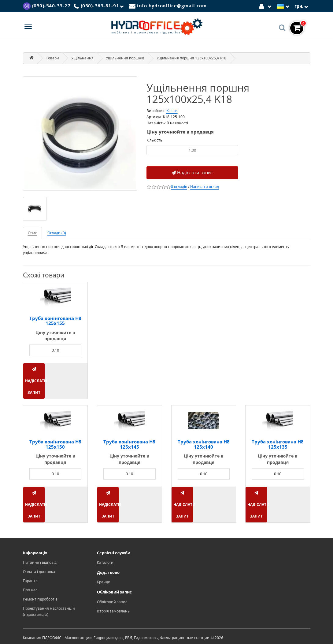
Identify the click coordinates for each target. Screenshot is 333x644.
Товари (52, 58)
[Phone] (100, 6)
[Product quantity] (192, 150)
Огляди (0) (57, 233)
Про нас (30, 590)
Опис (32, 233)
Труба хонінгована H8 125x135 (278, 444)
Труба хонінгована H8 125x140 (204, 444)
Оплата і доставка (39, 572)
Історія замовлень (113, 611)
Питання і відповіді (40, 562)
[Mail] (168, 6)
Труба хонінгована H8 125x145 (129, 444)
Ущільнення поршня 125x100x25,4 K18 (191, 58)
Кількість (154, 140)
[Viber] (47, 6)
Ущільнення (82, 58)
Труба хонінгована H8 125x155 (55, 321)
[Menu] (28, 27)
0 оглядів (179, 187)
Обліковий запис (112, 602)
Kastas (172, 111)
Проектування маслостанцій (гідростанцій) (49, 611)
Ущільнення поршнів (125, 58)
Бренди (104, 582)
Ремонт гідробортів (40, 599)
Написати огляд (205, 187)
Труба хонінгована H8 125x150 (55, 444)
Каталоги (105, 562)
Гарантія (31, 581)
